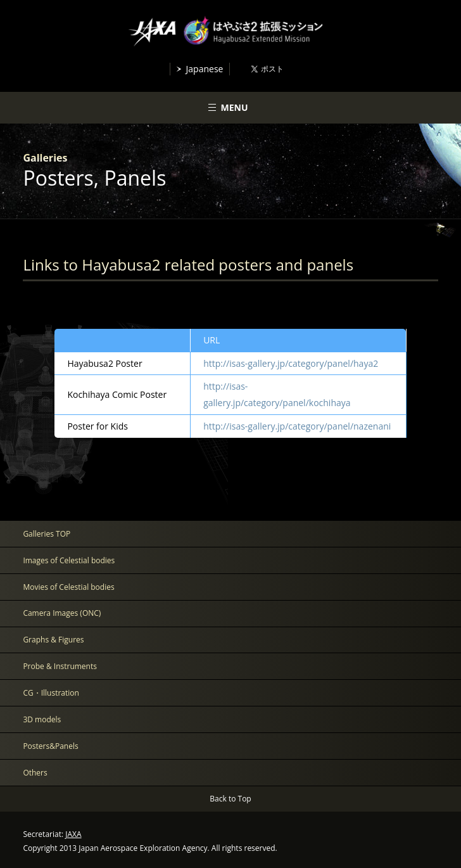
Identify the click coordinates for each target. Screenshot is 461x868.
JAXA (73, 834)
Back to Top (230, 799)
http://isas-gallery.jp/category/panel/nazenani (297, 426)
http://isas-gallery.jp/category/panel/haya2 (291, 363)
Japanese (205, 69)
